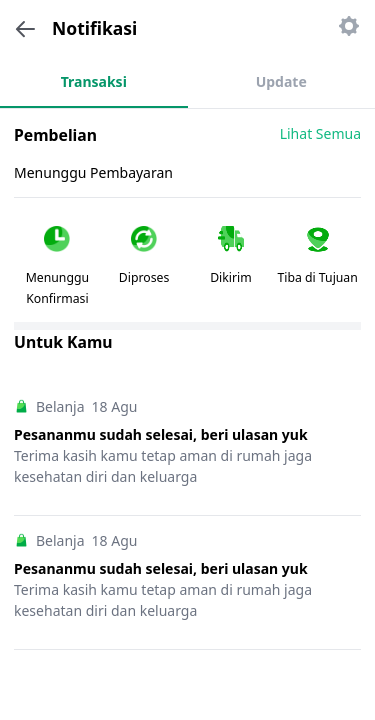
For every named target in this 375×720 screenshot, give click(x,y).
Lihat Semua (320, 133)
